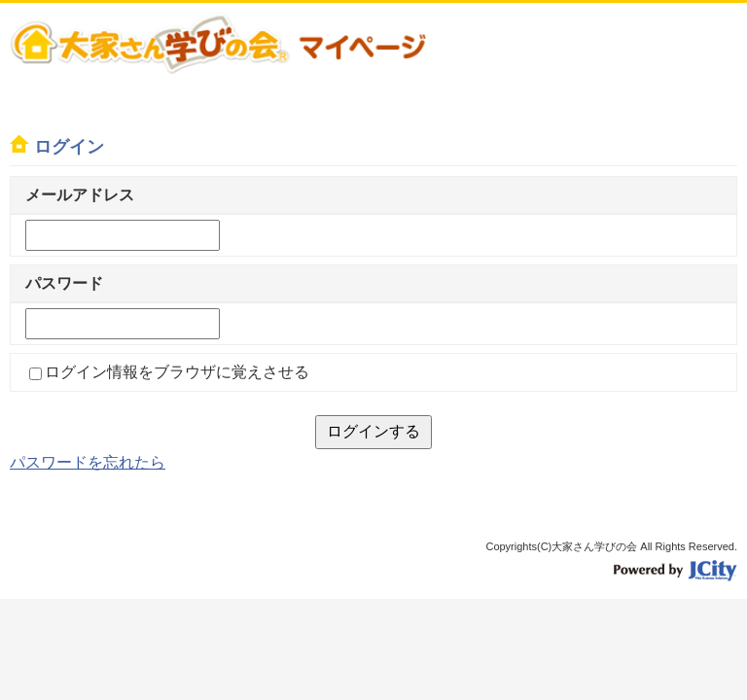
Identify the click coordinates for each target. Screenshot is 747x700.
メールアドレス (80, 195)
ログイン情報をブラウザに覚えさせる (177, 372)
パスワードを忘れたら (88, 462)
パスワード (64, 283)
